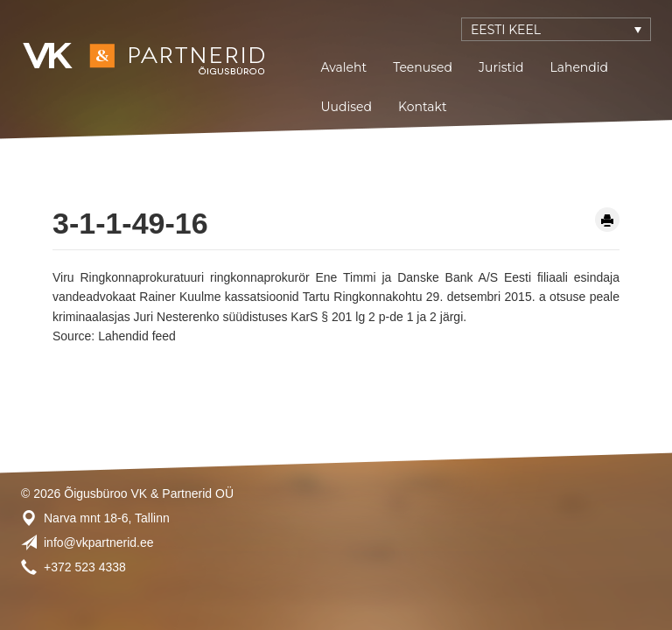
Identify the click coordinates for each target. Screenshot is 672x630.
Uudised (347, 107)
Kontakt (423, 107)
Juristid (501, 67)
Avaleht (344, 67)
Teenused (423, 67)
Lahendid (579, 67)
